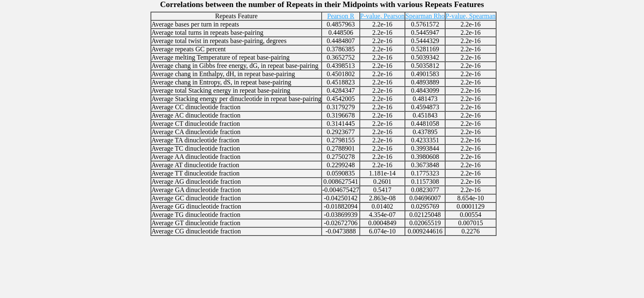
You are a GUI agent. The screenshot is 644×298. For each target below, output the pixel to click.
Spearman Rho (425, 16)
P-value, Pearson (383, 16)
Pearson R (340, 16)
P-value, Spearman (471, 16)
